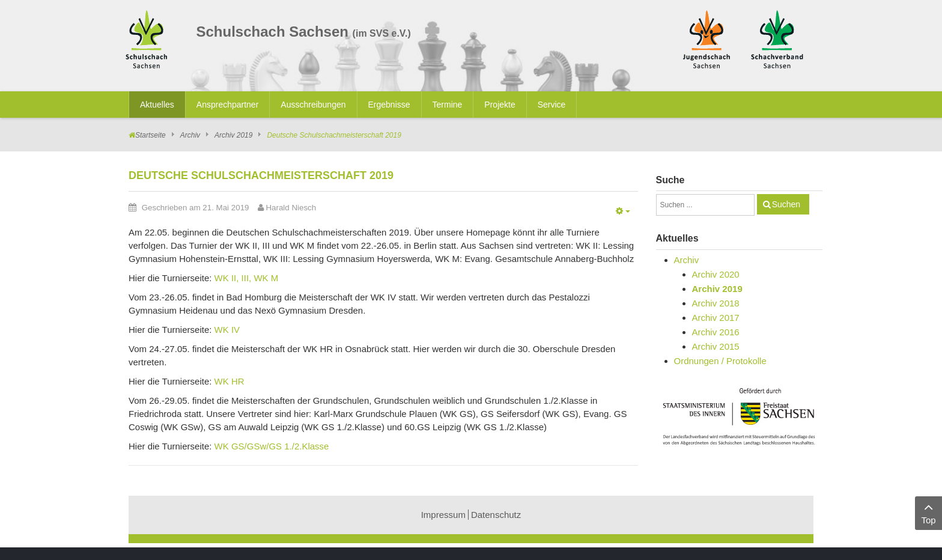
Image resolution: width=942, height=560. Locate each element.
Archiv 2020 (716, 274)
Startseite (150, 135)
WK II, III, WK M (247, 278)
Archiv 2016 (716, 332)
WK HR (229, 381)
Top (928, 512)
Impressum (443, 515)
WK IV (227, 330)
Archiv (190, 135)
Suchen (786, 204)
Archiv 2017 (716, 318)
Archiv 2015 (716, 346)
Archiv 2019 (233, 135)
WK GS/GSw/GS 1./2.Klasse (272, 446)
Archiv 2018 (716, 303)
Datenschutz (496, 515)
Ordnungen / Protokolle (720, 361)
